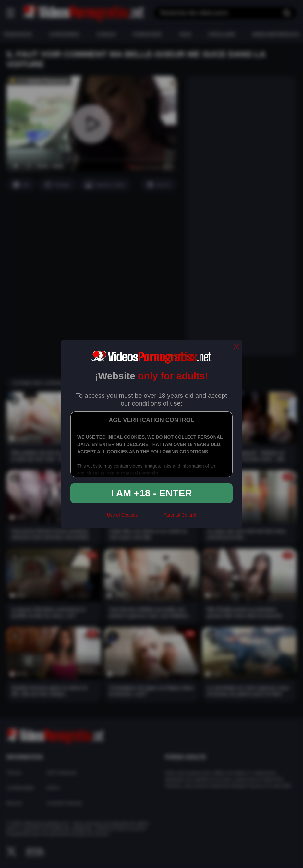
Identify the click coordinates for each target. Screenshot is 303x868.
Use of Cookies (122, 515)
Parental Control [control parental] (180, 515)
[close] (236, 347)
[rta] (150, 518)
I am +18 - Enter (151, 493)
